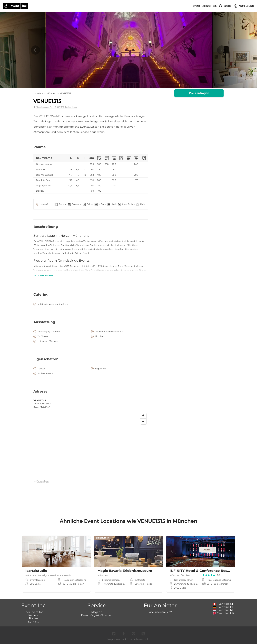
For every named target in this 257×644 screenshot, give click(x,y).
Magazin (97, 612)
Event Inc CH (224, 604)
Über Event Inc (33, 612)
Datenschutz (141, 639)
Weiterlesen (43, 275)
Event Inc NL (223, 610)
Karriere (33, 615)
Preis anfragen (199, 93)
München (52, 93)
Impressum (115, 639)
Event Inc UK (224, 613)
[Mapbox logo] (42, 482)
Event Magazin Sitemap (97, 615)
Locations (38, 93)
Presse (33, 618)
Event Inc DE (224, 607)
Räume (40, 147)
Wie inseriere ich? (160, 612)
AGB (128, 639)
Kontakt (33, 622)
